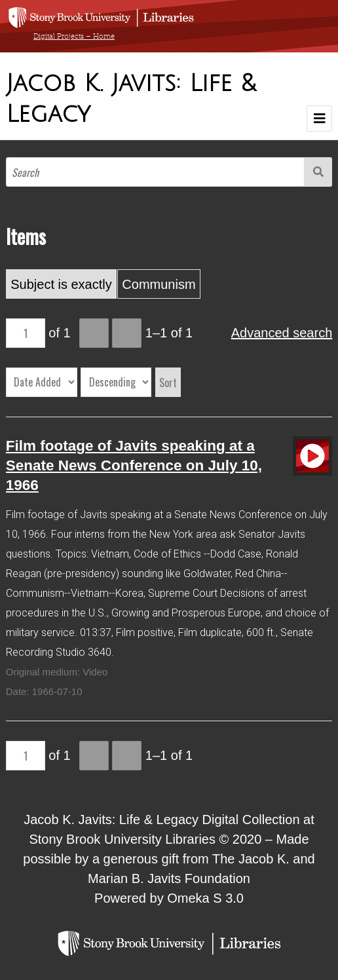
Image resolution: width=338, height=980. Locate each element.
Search (318, 172)
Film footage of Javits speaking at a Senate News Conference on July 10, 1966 (134, 465)
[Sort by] (42, 382)
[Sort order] (116, 382)
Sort (168, 383)
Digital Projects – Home (74, 36)
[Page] (26, 333)
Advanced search (282, 333)
